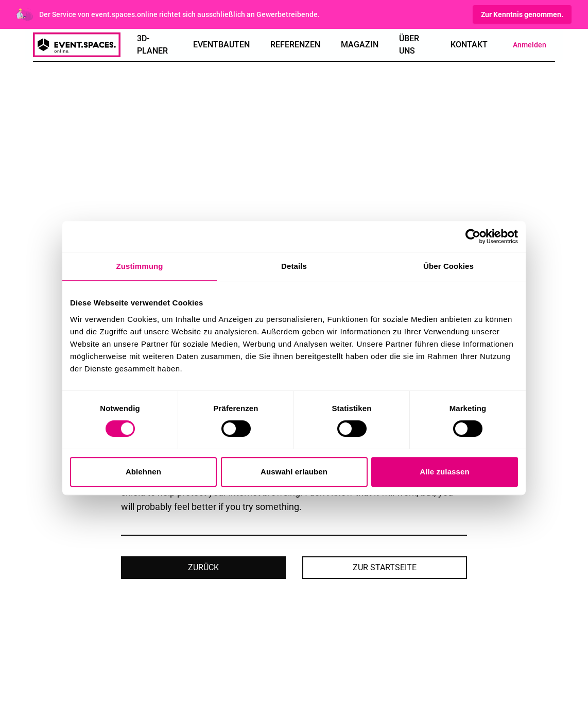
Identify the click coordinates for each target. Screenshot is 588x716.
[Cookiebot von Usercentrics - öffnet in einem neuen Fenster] (473, 236)
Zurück (203, 567)
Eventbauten (221, 45)
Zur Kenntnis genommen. (522, 14)
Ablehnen (143, 472)
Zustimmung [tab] (140, 266)
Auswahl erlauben (294, 472)
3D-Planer (152, 45)
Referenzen (295, 45)
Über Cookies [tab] (448, 266)
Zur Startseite (385, 567)
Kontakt (469, 45)
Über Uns (409, 45)
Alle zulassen (444, 472)
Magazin (360, 45)
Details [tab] (294, 266)
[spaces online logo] (77, 45)
